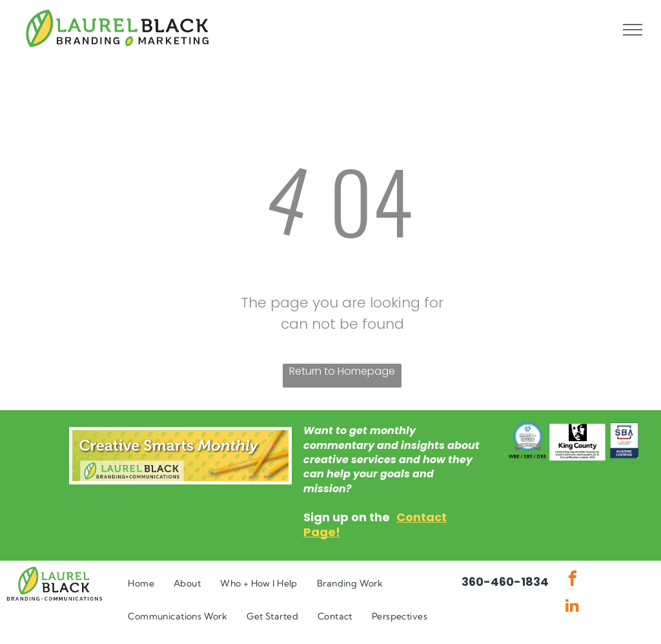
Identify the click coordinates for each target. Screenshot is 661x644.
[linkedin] (573, 607)
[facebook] (573, 580)
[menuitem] (141, 584)
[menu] (633, 30)
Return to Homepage (342, 371)
